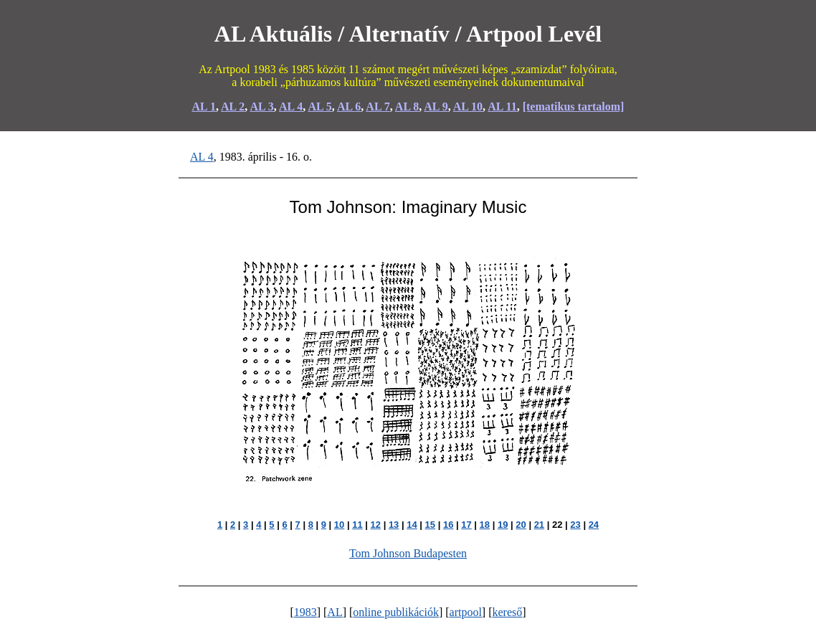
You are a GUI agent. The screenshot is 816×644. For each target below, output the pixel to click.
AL (335, 612)
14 (412, 525)
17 (466, 525)
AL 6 (349, 106)
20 (521, 525)
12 (376, 525)
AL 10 (468, 106)
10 (339, 525)
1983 (305, 612)
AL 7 (378, 106)
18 (485, 525)
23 (575, 525)
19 (503, 525)
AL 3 (261, 106)
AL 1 (204, 106)
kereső (508, 612)
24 (594, 525)
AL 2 (233, 106)
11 (357, 525)
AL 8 (407, 106)
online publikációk (396, 612)
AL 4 (291, 106)
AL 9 (436, 106)
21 (539, 525)
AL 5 (319, 106)
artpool (466, 612)
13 (394, 525)
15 (430, 525)
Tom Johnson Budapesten (408, 553)
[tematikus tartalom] (574, 106)
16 (448, 525)
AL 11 (502, 106)
